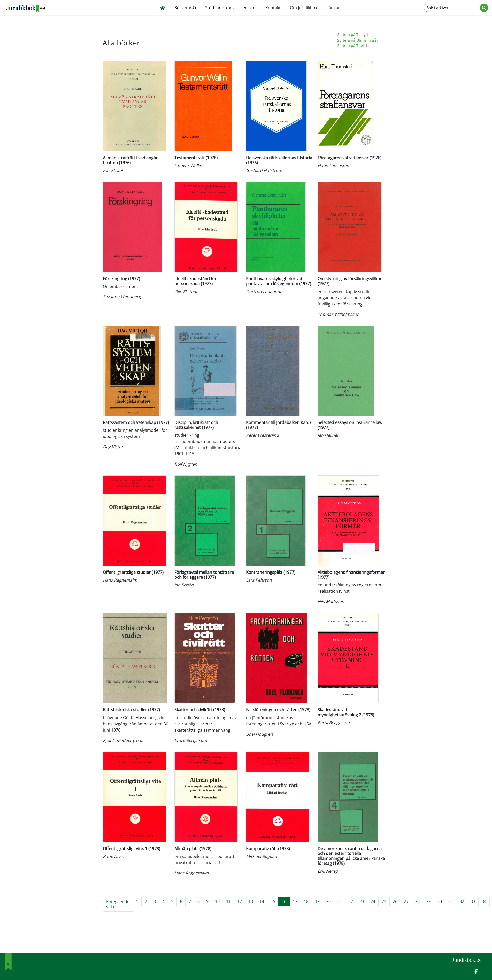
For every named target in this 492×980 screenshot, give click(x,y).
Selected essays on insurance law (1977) (350, 425)
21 (340, 901)
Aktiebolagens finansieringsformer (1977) (351, 575)
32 (462, 901)
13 (251, 901)
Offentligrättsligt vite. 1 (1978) (132, 849)
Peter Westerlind (262, 435)
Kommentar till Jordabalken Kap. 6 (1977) (279, 425)
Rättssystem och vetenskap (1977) (136, 422)
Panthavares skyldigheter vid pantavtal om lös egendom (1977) (279, 281)
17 (295, 901)
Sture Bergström (191, 740)
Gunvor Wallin (188, 166)
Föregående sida (118, 904)
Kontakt (273, 8)
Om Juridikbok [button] (304, 8)
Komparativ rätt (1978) (268, 849)
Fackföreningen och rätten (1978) (278, 710)
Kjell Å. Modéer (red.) (123, 740)
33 (473, 901)
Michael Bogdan (262, 856)
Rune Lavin (113, 856)
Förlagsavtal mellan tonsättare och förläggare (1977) (204, 575)
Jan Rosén (184, 585)
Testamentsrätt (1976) (196, 158)
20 (328, 901)
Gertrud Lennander (265, 292)
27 (406, 901)
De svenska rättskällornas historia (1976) (279, 160)
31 (451, 901)
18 (306, 901)
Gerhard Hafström (264, 170)
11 (228, 901)
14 (262, 901)
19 (317, 901)
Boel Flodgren (259, 734)
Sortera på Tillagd (353, 34)
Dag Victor (113, 447)
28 (417, 901)
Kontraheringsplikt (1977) (271, 572)
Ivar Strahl (113, 170)
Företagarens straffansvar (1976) (349, 158)
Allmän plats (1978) (193, 849)
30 (440, 901)
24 (373, 901)
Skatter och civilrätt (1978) (200, 710)
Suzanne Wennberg (122, 297)
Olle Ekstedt (186, 292)
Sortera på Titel (353, 46)
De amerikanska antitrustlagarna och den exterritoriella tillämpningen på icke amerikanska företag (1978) (351, 856)
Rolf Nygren (186, 464)
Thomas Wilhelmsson (339, 314)
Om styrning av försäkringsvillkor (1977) (350, 281)
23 (362, 901)
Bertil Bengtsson (334, 723)
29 (428, 901)
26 (395, 901)
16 (284, 901)
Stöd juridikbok (220, 8)
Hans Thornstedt (334, 166)
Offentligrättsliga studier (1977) (133, 572)
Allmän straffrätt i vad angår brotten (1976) (130, 160)
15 (273, 901)
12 (240, 901)
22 (351, 901)
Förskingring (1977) (121, 279)
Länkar (333, 8)
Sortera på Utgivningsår (358, 40)
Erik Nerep (328, 871)
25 (384, 901)
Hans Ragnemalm (120, 580)
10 (217, 901)
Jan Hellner (328, 435)
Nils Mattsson (331, 601)
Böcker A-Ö (185, 8)
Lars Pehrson (259, 580)
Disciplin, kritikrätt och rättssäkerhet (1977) (196, 425)
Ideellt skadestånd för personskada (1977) (195, 281)
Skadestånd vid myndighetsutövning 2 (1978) (346, 712)
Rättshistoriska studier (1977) (131, 710)
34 (484, 901)
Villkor (250, 8)
